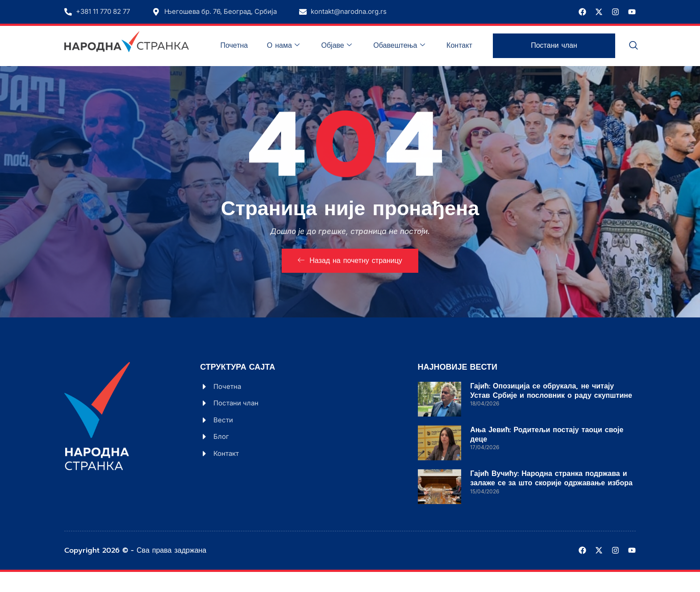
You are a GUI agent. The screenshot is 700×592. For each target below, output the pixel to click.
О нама (294, 46)
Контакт (461, 46)
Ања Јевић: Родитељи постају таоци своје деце (547, 455)
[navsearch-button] (633, 46)
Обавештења (403, 46)
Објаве (344, 46)
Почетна (247, 46)
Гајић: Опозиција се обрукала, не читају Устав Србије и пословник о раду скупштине (551, 411)
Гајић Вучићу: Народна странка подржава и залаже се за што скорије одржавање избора (551, 498)
